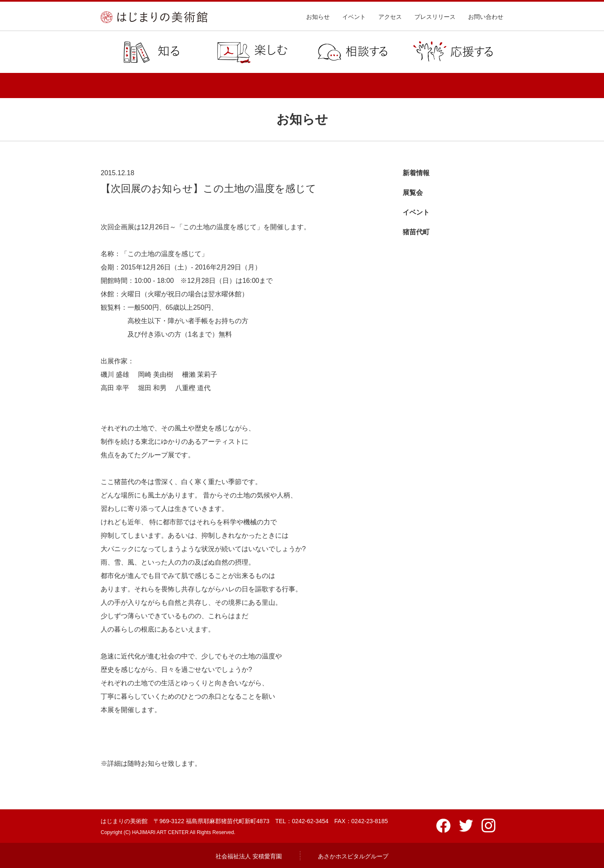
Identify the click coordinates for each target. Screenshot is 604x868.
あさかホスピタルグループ (353, 856)
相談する (352, 52)
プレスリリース (435, 17)
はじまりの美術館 (154, 17)
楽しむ (252, 52)
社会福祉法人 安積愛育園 (249, 856)
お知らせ (318, 17)
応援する (453, 52)
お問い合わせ (486, 17)
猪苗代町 (416, 232)
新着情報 (416, 173)
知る (151, 52)
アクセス (390, 17)
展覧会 (413, 193)
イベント (354, 17)
